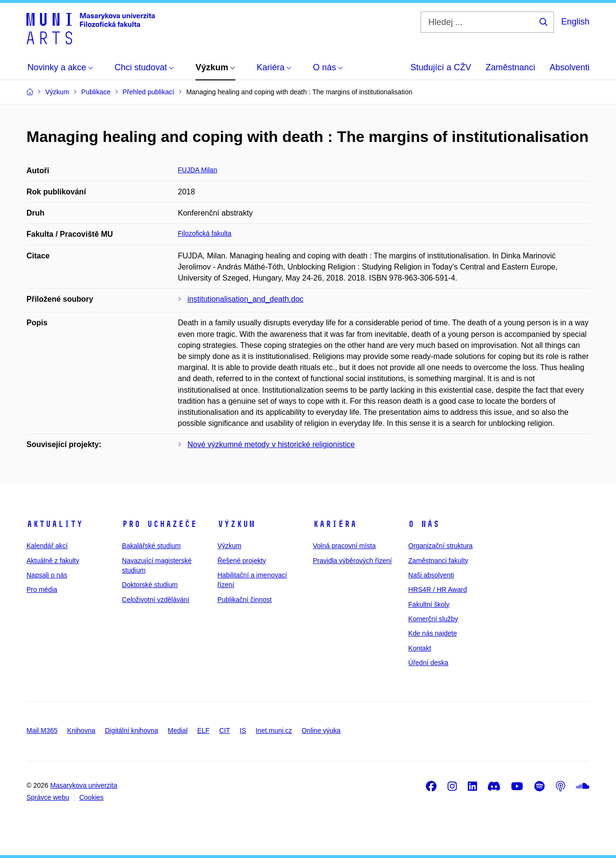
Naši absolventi (431, 575)
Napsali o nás (47, 575)
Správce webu (48, 797)
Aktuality (55, 524)
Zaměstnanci (510, 67)
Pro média (42, 589)
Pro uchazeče (159, 524)
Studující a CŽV (441, 67)
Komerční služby (433, 619)
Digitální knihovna (132, 730)
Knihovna (81, 730)
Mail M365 (42, 730)
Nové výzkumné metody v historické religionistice (271, 444)
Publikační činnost (245, 600)
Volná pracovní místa (344, 546)
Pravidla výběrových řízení (352, 561)
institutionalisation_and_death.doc (246, 299)
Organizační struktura (440, 546)
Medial (178, 730)
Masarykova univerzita (83, 785)
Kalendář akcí (47, 546)
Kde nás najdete (432, 633)
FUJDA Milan (198, 170)
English (575, 22)
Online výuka (321, 730)
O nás (424, 524)
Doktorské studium (150, 585)
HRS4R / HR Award (437, 589)
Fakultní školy (429, 604)
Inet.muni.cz (274, 730)
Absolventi (570, 67)
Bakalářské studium (151, 546)
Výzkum (236, 524)
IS (243, 730)
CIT (225, 730)
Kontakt (419, 648)
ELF (204, 730)
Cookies (92, 797)
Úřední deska (428, 663)
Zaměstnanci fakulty (438, 561)
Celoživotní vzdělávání (155, 600)
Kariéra (335, 524)
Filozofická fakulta (205, 233)
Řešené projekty (242, 561)
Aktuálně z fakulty (53, 561)
